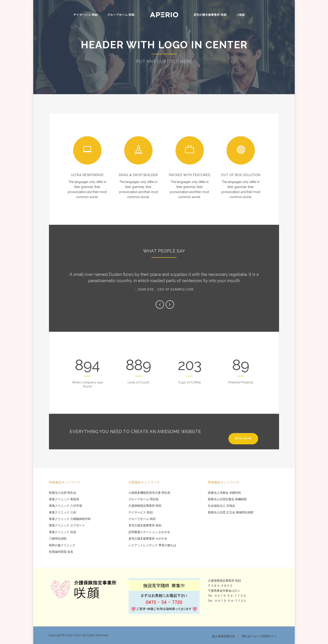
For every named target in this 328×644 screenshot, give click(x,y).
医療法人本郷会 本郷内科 (224, 493)
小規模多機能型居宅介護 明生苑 (149, 493)
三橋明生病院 (58, 539)
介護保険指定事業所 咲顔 (145, 506)
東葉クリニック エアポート (67, 525)
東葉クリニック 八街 (63, 512)
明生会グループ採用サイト (259, 636)
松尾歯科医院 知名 (61, 552)
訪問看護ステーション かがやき (149, 532)
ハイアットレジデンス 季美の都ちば (152, 545)
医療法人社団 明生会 (63, 493)
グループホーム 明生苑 (143, 499)
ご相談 (241, 15)
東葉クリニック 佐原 (63, 532)
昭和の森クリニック (62, 545)
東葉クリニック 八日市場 (65, 506)
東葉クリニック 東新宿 (64, 499)
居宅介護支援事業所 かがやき (148, 539)
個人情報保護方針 (224, 636)
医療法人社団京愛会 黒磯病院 (227, 499)
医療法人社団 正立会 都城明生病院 (231, 512)
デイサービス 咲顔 (86, 15)
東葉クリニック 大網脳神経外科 (70, 519)
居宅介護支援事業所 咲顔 (210, 15)
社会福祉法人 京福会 (222, 506)
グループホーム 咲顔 (121, 15)
